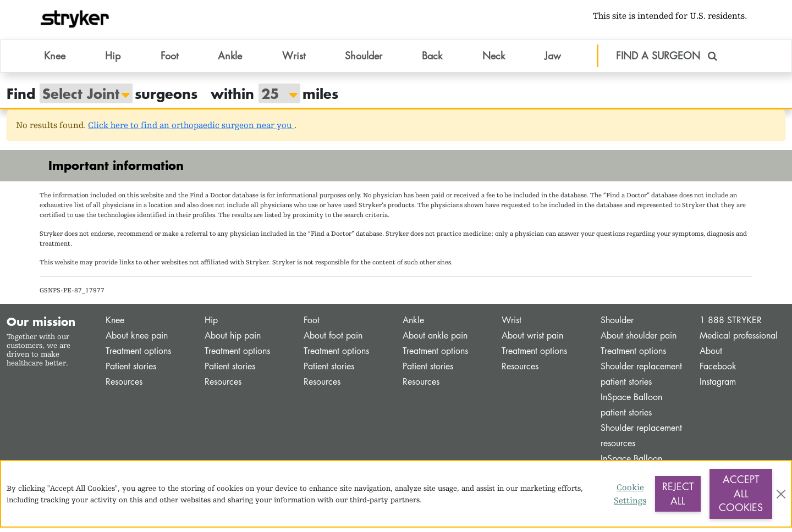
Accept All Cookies (741, 493)
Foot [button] (169, 60)
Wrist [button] (294, 60)
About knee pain (137, 340)
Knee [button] (55, 60)
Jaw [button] (553, 60)
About (711, 356)
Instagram (718, 387)
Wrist (512, 325)
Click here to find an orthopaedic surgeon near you (191, 130)
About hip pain (233, 340)
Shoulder (617, 325)
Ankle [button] (230, 60)
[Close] (781, 494)
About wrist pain (532, 340)
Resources (124, 387)
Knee (115, 325)
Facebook (718, 371)
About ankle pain (435, 340)
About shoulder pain (639, 340)
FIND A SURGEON (667, 60)
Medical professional (739, 340)
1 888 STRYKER (731, 325)
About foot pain (333, 340)
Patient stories (131, 371)
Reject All (678, 494)
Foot (312, 325)
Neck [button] (494, 60)
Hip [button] (113, 60)
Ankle (413, 325)
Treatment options (138, 356)
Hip (211, 325)
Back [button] (432, 60)
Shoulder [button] (364, 60)
